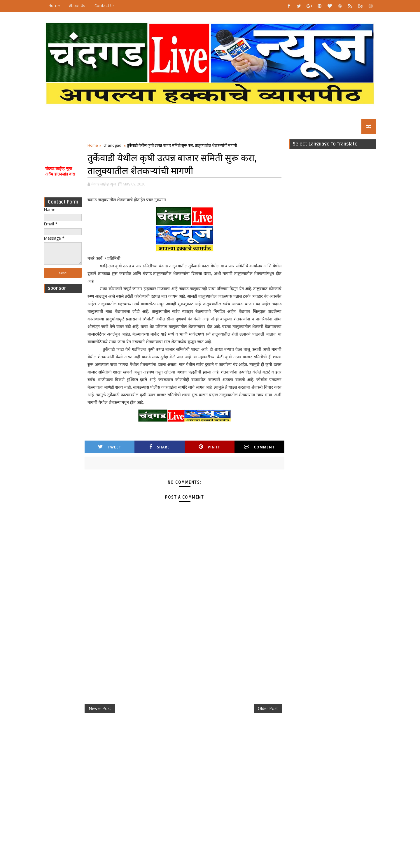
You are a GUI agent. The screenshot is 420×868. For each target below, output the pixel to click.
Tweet (110, 447)
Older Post (268, 708)
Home (54, 6)
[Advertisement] (63, 384)
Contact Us (105, 6)
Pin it (209, 447)
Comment (259, 447)
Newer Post (100, 708)
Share (160, 447)
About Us (77, 6)
